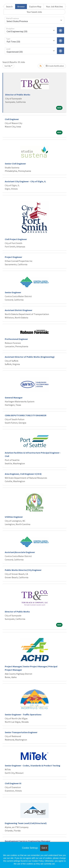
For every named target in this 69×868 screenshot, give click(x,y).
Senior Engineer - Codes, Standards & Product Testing (33, 766)
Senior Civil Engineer (15, 164)
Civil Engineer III (13, 783)
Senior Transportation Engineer (21, 732)
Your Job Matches (55, 7)
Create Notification (55, 66)
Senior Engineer (13, 292)
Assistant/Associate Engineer (20, 552)
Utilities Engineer (14, 517)
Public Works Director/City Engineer (23, 570)
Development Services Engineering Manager (28, 841)
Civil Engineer (12, 119)
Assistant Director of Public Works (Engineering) (30, 357)
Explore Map (35, 7)
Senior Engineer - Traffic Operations (23, 714)
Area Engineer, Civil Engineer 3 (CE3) (23, 474)
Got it (44, 848)
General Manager (14, 398)
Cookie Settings (30, 848)
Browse (21, 7)
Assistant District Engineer (19, 310)
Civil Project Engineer (16, 239)
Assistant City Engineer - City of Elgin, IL (25, 181)
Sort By (8, 66)
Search (9, 7)
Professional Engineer (16, 339)
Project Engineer (13, 257)
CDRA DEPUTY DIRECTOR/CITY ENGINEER (26, 415)
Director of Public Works (18, 95)
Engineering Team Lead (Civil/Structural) (26, 823)
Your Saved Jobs (34, 12)
